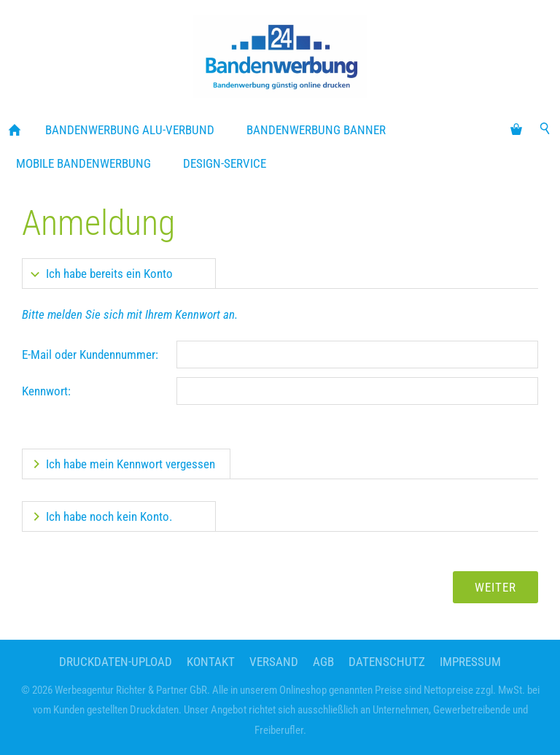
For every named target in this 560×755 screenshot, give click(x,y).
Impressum (470, 662)
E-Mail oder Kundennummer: (90, 355)
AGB (323, 662)
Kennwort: (46, 391)
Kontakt (211, 662)
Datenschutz (387, 662)
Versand (274, 662)
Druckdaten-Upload (116, 662)
